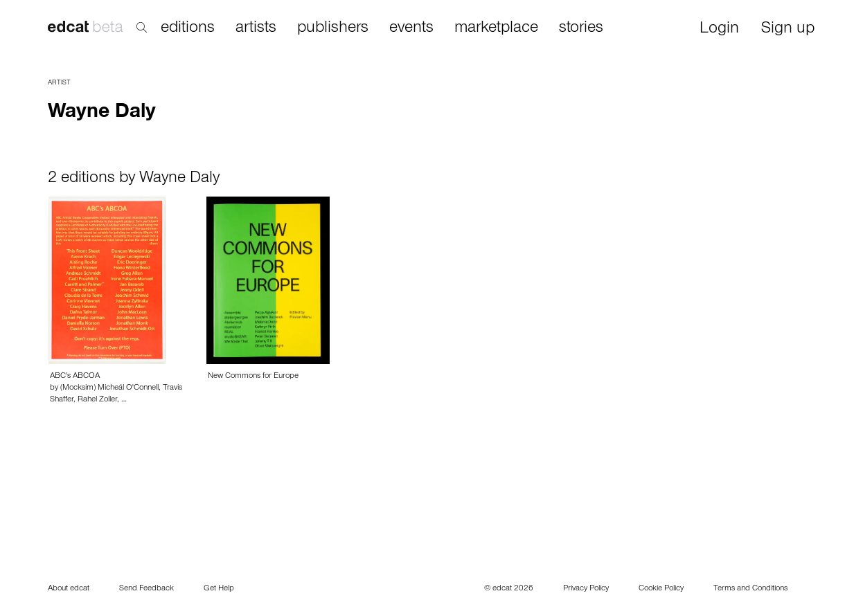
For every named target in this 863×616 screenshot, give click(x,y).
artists (256, 28)
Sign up (788, 29)
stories (581, 28)
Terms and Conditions (750, 589)
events (411, 28)
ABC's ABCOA (75, 377)
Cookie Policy (661, 589)
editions (188, 28)
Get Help (219, 589)
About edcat (69, 589)
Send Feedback (146, 589)
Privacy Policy (586, 589)
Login (719, 29)
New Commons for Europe (253, 377)
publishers (333, 28)
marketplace (496, 28)
